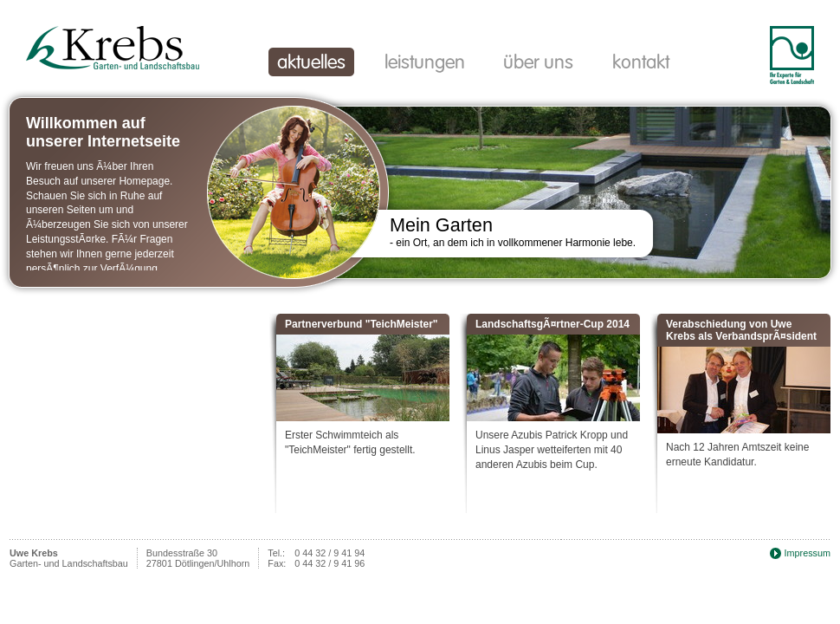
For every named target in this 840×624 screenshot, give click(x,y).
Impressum (808, 553)
